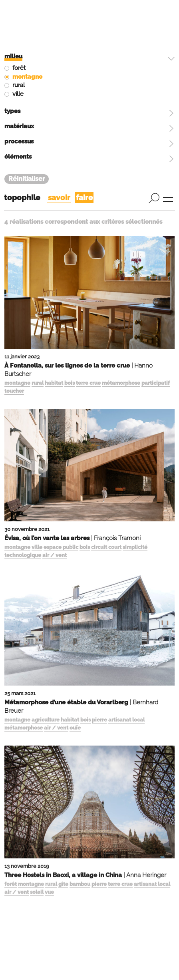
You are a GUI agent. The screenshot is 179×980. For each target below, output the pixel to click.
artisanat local (126, 544)
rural (38, 207)
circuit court (106, 371)
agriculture (46, 544)
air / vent (55, 379)
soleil (37, 717)
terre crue (88, 207)
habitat (54, 207)
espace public (61, 371)
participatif (156, 207)
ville (37, 371)
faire (84, 22)
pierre (99, 544)
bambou (80, 709)
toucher (14, 215)
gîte (63, 709)
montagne (17, 207)
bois (70, 207)
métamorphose (121, 207)
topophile (22, 22)
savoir (59, 22)
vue (49, 717)
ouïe (75, 552)
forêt (11, 709)
